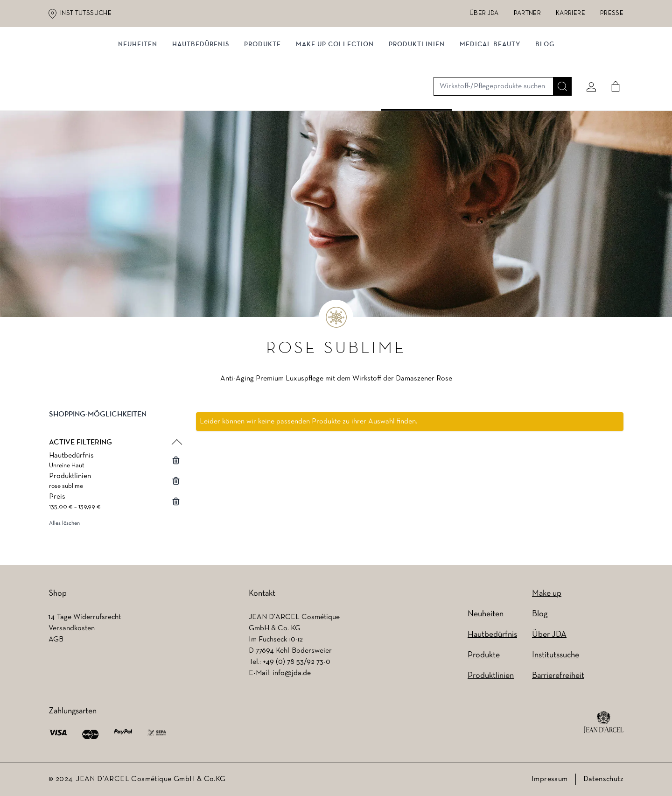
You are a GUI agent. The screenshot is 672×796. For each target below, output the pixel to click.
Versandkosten (72, 628)
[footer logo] (604, 722)
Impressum (550, 779)
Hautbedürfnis (201, 97)
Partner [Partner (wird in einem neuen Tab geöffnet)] (527, 13)
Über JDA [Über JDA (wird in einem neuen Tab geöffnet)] (484, 13)
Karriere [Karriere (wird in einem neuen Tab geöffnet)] (570, 13)
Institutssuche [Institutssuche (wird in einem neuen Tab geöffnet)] (86, 13)
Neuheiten (138, 97)
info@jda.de (292, 673)
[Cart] (612, 59)
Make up (547, 594)
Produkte (262, 97)
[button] (115, 424)
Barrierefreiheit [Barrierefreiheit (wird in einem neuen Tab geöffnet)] (558, 676)
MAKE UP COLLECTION (335, 97)
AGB (56, 640)
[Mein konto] (588, 59)
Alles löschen (64, 526)
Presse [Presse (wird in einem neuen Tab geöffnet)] (612, 13)
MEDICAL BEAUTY (490, 97)
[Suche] (559, 59)
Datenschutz (603, 779)
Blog (545, 97)
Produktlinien (417, 97)
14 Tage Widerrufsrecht (85, 617)
